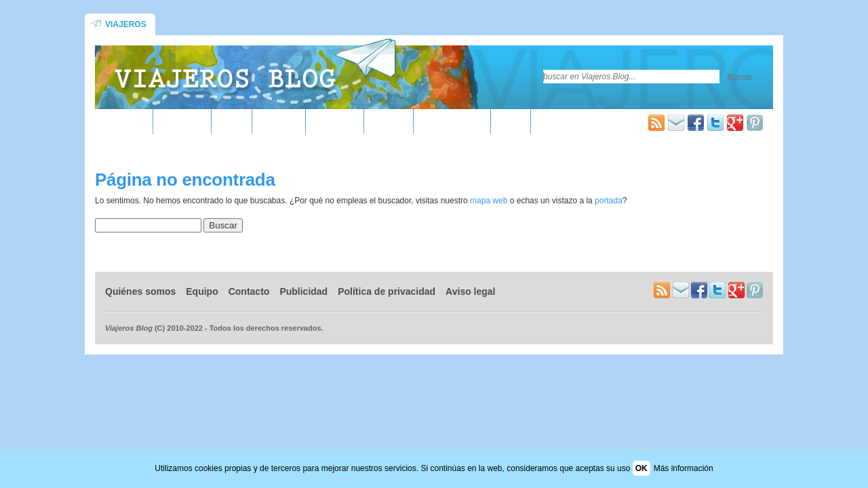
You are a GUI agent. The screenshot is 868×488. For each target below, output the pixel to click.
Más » (511, 123)
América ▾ (182, 123)
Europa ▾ (279, 123)
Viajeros (126, 24)
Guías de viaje (452, 123)
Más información (684, 468)
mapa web (489, 201)
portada (609, 201)
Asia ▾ (232, 123)
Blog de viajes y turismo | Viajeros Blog (255, 72)
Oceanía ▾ (335, 123)
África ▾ (129, 123)
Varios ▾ (389, 123)
